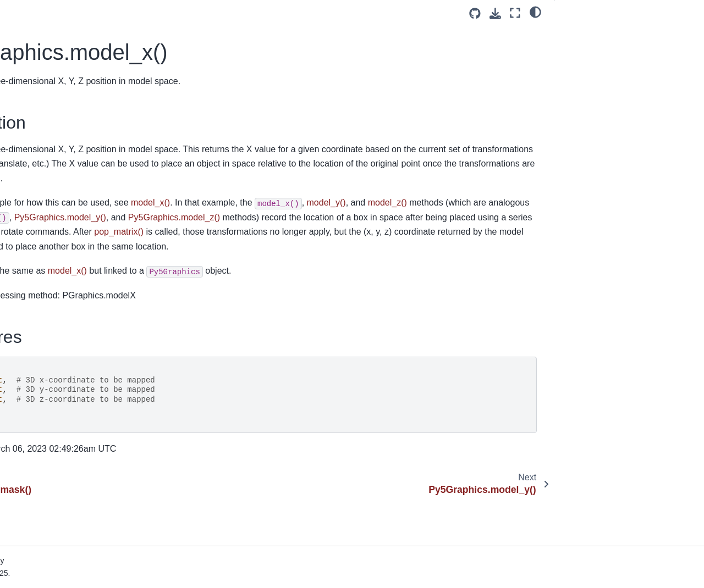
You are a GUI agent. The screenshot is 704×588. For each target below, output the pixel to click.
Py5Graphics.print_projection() (70, 562)
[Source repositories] (475, 13)
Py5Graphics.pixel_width (60, 387)
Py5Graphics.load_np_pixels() (69, 20)
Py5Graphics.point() (51, 421)
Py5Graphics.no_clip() (56, 177)
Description (585, 34)
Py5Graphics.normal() (55, 282)
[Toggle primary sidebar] (174, 13)
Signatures (583, 49)
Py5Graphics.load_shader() (65, 55)
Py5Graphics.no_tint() (55, 265)
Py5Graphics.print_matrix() (64, 544)
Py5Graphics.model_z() (58, 142)
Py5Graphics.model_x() (61, 108)
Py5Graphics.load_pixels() (63, 38)
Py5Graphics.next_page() (61, 160)
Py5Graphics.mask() (52, 90)
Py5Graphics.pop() (50, 474)
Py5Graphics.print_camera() (66, 526)
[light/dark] (535, 12)
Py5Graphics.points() (53, 457)
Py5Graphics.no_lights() (59, 212)
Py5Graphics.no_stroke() (60, 247)
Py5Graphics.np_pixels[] (59, 299)
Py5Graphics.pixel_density (63, 352)
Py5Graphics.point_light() (61, 439)
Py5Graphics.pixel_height (61, 369)
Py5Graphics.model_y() (58, 125)
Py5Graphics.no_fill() (53, 195)
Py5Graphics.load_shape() (63, 73)
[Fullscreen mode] (515, 13)
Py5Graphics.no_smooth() (62, 230)
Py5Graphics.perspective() (63, 335)
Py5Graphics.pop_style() (60, 509)
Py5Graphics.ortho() (52, 317)
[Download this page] (495, 13)
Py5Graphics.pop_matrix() (62, 492)
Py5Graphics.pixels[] (53, 404)
